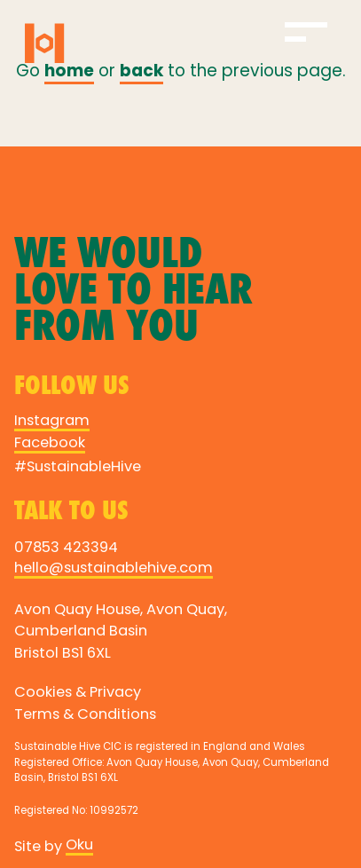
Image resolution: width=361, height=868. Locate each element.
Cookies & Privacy (78, 693)
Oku (79, 846)
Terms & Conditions (85, 715)
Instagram (52, 422)
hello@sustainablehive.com (114, 569)
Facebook (50, 444)
